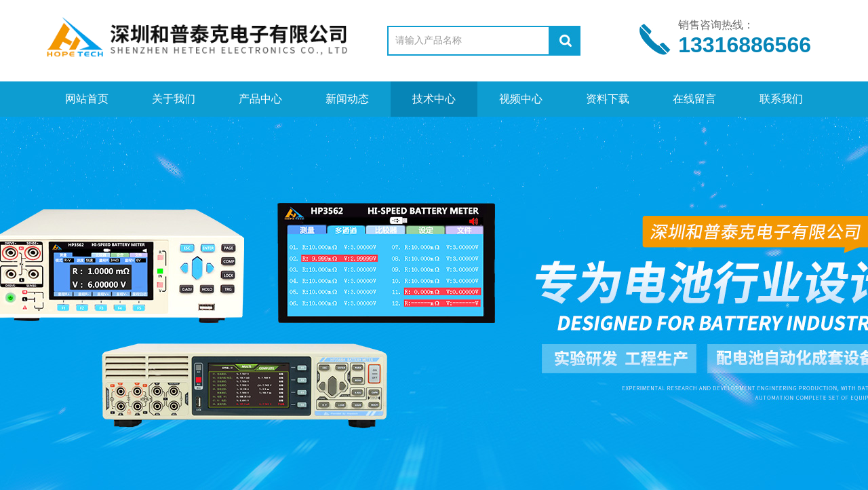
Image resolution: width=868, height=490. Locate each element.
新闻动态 (347, 99)
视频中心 (521, 99)
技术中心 (434, 99)
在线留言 (694, 99)
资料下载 (608, 99)
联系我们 (781, 99)
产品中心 (260, 99)
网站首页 (87, 99)
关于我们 (174, 99)
